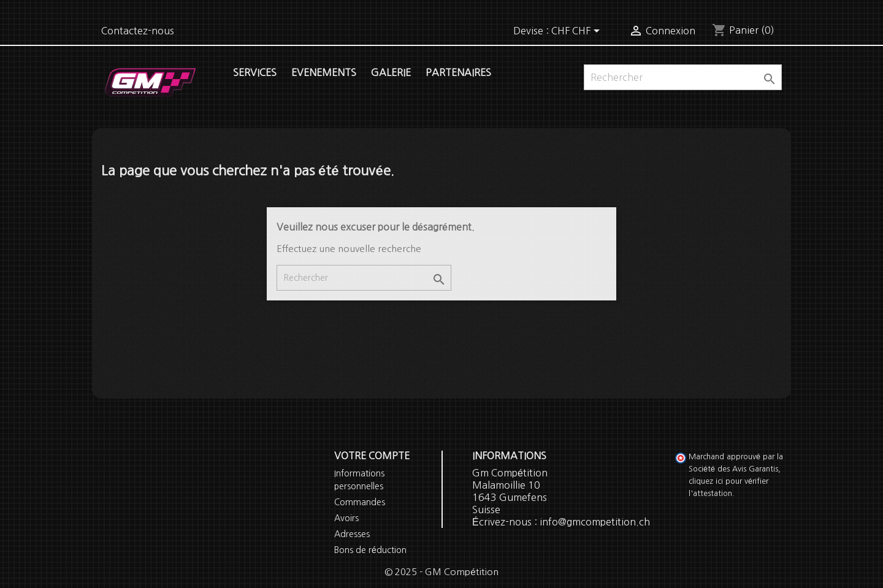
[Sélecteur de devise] (578, 32)
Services (255, 72)
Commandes (360, 502)
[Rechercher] (683, 77)
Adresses (352, 534)
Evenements (324, 72)
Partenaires (458, 72)
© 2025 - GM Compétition (441, 572)
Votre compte (372, 456)
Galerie (391, 72)
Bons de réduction (370, 550)
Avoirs (346, 518)
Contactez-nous (138, 31)
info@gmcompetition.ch (595, 522)
